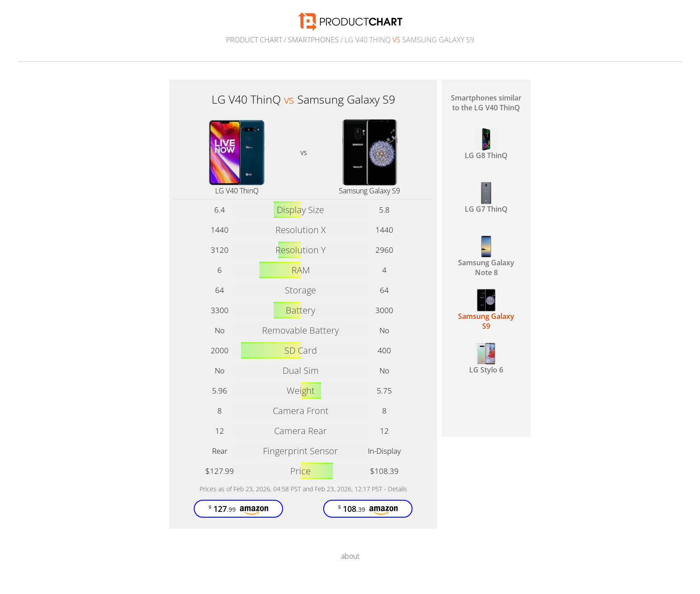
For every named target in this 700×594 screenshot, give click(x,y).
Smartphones (313, 40)
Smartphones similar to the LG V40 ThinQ (486, 103)
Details (398, 489)
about (350, 556)
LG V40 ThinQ (237, 191)
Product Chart (254, 40)
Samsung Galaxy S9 (369, 191)
